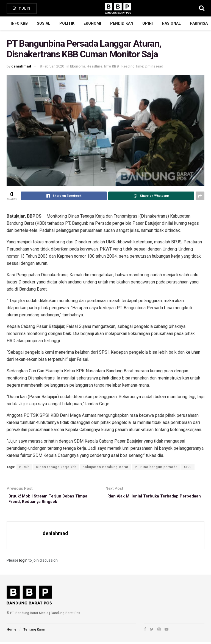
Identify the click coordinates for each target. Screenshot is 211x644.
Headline (95, 66)
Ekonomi (92, 23)
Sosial (44, 23)
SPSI (188, 467)
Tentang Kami (34, 632)
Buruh (24, 467)
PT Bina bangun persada (156, 467)
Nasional (171, 23)
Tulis (22, 8)
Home (12, 632)
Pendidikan (122, 23)
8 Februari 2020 (52, 66)
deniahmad (21, 66)
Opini (148, 23)
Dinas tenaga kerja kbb (56, 467)
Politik (67, 23)
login (23, 562)
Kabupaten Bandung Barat (106, 467)
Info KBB (19, 23)
